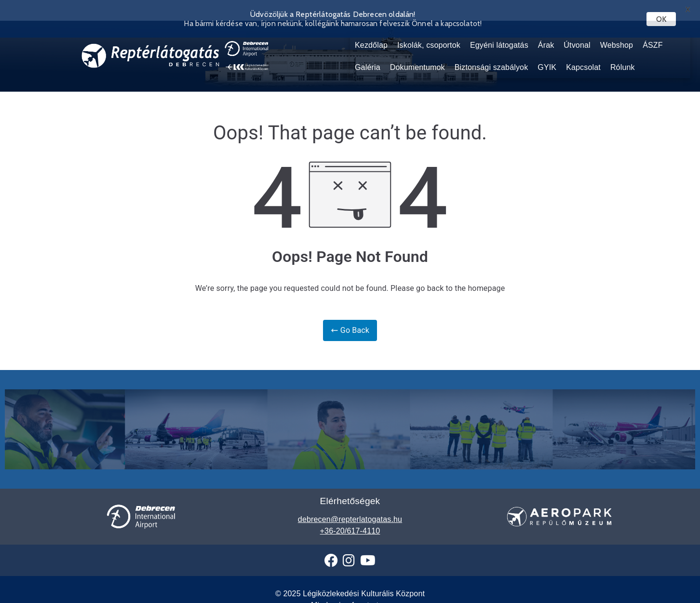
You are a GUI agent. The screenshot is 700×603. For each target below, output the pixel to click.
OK (661, 19)
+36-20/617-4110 (350, 522)
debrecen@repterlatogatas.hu (350, 511)
